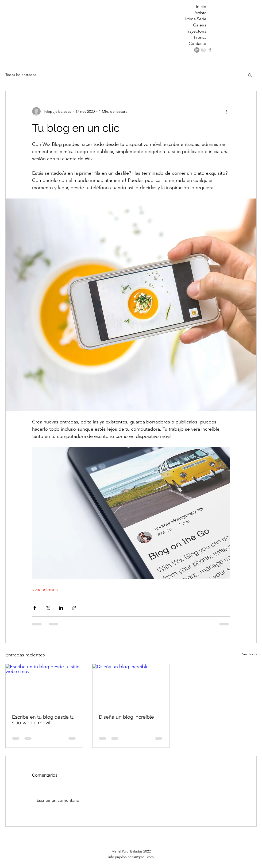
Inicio (201, 7)
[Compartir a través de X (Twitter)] (48, 608)
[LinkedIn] (197, 50)
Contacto (198, 43)
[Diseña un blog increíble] (131, 686)
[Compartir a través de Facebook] (35, 608)
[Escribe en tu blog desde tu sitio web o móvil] (44, 686)
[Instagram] (203, 50)
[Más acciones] (227, 111)
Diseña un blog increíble (126, 717)
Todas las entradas (21, 75)
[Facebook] (210, 50)
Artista (200, 13)
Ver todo (249, 654)
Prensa (200, 37)
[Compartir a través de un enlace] (74, 608)
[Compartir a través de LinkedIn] (61, 608)
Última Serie (195, 19)
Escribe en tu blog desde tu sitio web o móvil (43, 720)
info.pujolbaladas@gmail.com (131, 857)
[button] (250, 75)
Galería (200, 25)
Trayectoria (196, 31)
